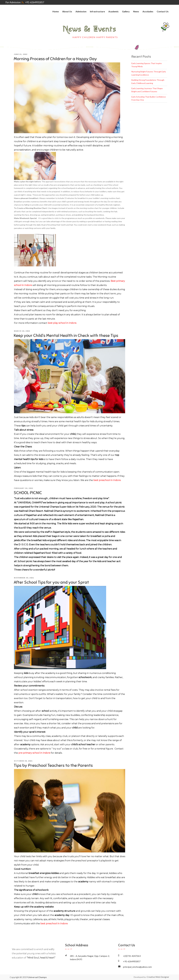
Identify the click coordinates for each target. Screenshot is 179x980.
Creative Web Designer (158, 977)
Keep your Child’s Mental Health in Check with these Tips (66, 335)
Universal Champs (37, 977)
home (56, 11)
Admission (81, 11)
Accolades (148, 11)
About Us (67, 11)
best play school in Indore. (62, 323)
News (136, 11)
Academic (113, 11)
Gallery (126, 11)
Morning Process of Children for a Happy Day (55, 59)
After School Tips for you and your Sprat (51, 582)
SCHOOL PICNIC (28, 493)
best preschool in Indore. (107, 480)
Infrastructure (97, 11)
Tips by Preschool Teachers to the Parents (53, 765)
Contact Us (163, 11)
